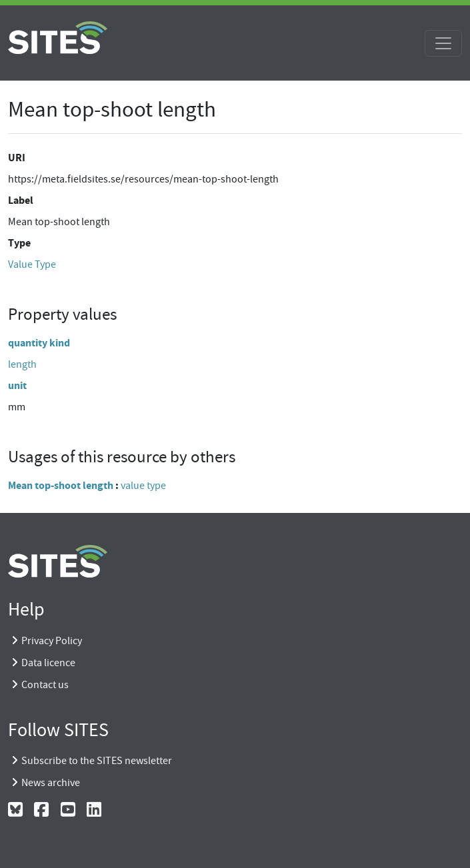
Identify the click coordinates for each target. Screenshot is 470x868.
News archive (51, 783)
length (22, 364)
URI (17, 158)
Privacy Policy (52, 641)
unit (17, 385)
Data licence (48, 663)
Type (19, 243)
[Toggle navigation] (443, 43)
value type (143, 486)
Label (21, 200)
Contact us (45, 685)
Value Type (32, 264)
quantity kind (39, 343)
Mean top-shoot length (61, 485)
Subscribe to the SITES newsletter (97, 761)
